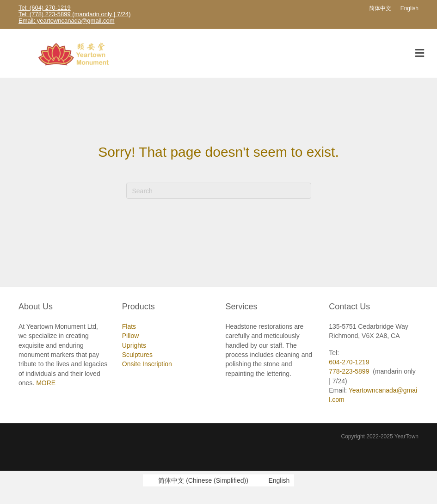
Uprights (134, 345)
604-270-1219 (349, 362)
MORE (46, 383)
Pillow (131, 336)
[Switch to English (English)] (274, 480)
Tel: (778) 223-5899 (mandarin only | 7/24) (75, 14)
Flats (129, 326)
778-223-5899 (349, 371)
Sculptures (137, 355)
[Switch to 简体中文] (380, 8)
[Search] (219, 191)
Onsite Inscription (147, 364)
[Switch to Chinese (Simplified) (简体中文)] (198, 480)
